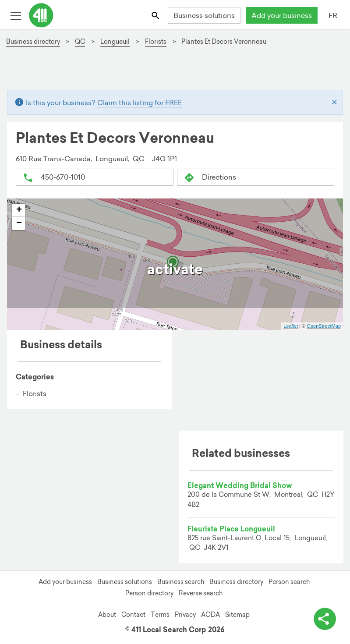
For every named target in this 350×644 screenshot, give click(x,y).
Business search (181, 582)
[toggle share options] (324, 618)
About (107, 615)
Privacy (185, 615)
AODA (210, 615)
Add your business (282, 15)
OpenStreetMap (324, 326)
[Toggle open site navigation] (16, 15)
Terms (160, 615)
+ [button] (19, 210)
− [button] (19, 223)
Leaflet (291, 326)
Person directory (149, 593)
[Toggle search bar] (156, 15)
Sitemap (237, 615)
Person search (289, 582)
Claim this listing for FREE (140, 103)
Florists (35, 393)
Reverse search (201, 593)
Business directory (236, 582)
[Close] (334, 103)
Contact (133, 615)
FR (333, 15)
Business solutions (204, 15)
